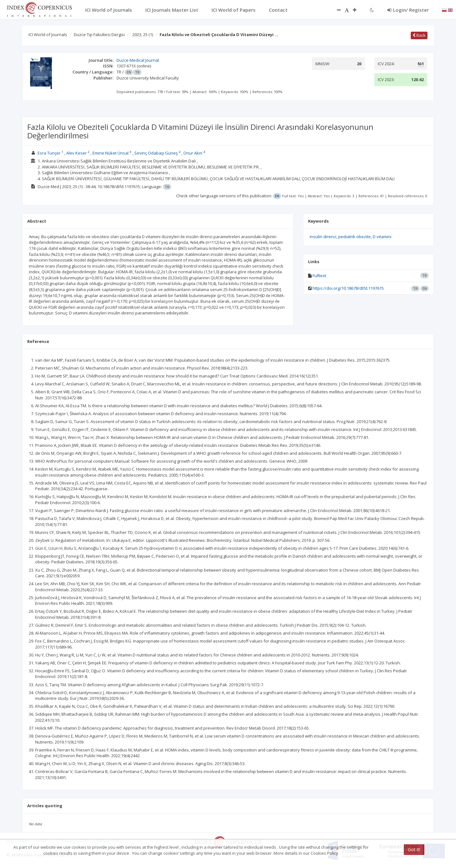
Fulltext (319, 276)
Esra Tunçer (49, 153)
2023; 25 (143, 35)
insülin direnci (323, 237)
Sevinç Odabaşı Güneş (156, 153)
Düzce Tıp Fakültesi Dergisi (99, 35)
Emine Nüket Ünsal (111, 153)
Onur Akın (193, 153)
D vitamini (382, 237)
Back (419, 35)
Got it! (414, 849)
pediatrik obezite (355, 237)
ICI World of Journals (48, 35)
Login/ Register (408, 10)
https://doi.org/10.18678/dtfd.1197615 (348, 288)
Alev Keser (76, 153)
